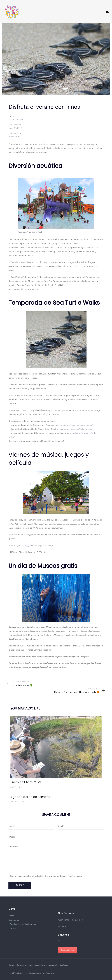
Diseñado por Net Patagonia (42, 973)
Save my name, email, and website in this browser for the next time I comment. (46, 876)
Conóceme (14, 920)
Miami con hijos (16, 120)
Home (11, 916)
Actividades (14, 137)
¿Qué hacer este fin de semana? (24, 924)
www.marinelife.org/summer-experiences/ (73, 425)
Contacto (13, 929)
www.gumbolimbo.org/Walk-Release (75, 429)
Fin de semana (17, 802)
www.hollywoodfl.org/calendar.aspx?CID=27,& (31, 546)
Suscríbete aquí (67, 950)
